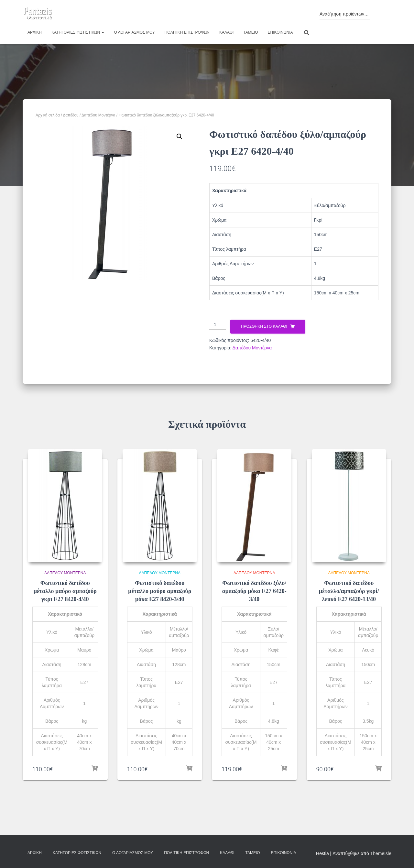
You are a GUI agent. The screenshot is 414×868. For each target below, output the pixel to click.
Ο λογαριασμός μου (134, 32)
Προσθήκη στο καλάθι (264, 326)
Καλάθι (226, 32)
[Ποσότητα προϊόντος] (218, 325)
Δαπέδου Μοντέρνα (98, 115)
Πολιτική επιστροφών (187, 32)
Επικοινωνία (280, 32)
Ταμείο (251, 32)
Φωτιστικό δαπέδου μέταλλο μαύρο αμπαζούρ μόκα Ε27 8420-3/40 (160, 591)
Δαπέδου (71, 115)
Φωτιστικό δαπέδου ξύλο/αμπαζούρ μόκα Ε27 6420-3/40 (254, 591)
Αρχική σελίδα (48, 115)
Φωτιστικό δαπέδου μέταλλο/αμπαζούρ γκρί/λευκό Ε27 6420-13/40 (349, 591)
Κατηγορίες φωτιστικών (78, 32)
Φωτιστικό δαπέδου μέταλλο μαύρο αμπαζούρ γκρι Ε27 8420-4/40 (65, 591)
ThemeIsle (381, 853)
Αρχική (35, 32)
